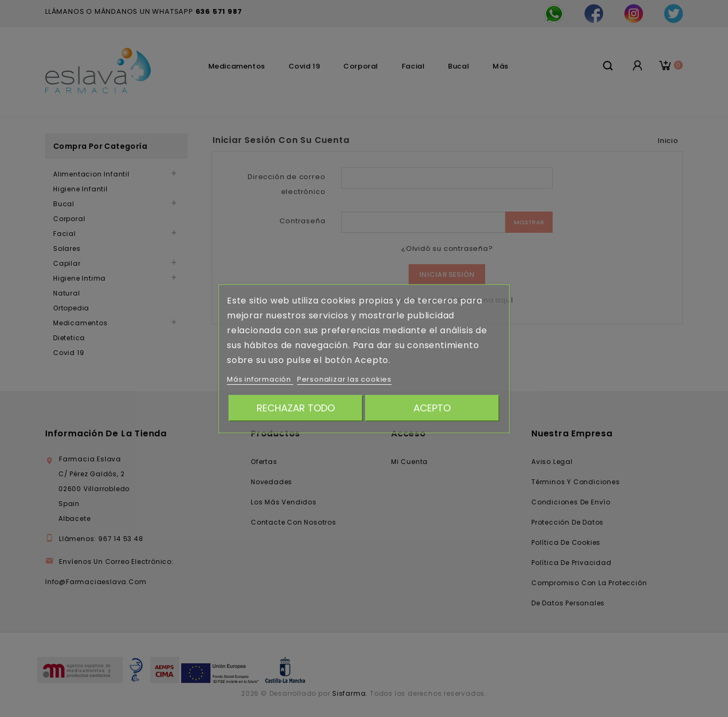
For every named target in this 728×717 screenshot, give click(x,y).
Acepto (432, 408)
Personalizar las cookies (344, 379)
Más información (260, 379)
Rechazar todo (296, 408)
